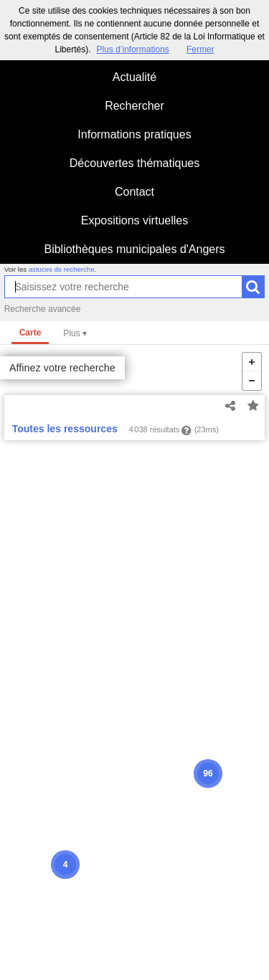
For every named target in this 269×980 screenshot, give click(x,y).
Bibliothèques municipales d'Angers (134, 249)
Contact (134, 192)
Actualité (134, 77)
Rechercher (134, 106)
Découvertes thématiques (134, 163)
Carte (30, 333)
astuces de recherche (62, 269)
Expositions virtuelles (134, 220)
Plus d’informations (132, 49)
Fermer (200, 49)
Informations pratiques (134, 134)
